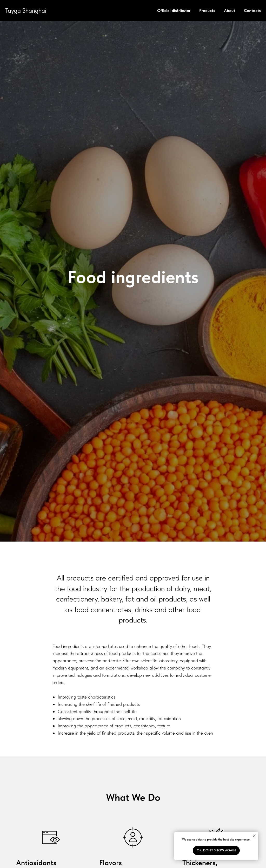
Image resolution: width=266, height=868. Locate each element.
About (230, 11)
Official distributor (174, 11)
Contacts (252, 11)
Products (207, 11)
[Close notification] (254, 836)
